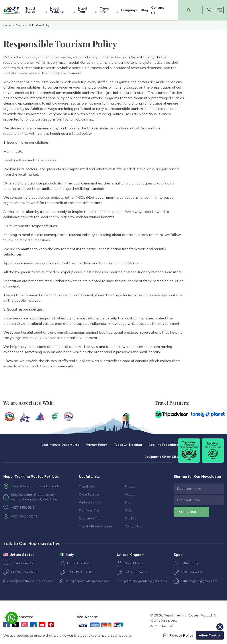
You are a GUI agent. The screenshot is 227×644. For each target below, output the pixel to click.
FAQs (129, 510)
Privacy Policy (96, 445)
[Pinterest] (51, 625)
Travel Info (87, 486)
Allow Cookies (210, 635)
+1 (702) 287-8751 (24, 572)
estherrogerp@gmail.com (199, 581)
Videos (130, 494)
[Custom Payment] (104, 626)
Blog (144, 10)
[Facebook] (7, 625)
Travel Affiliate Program (96, 526)
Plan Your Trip (89, 510)
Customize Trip (90, 518)
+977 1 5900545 (23, 507)
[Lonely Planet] (208, 414)
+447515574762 (136, 572)
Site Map (131, 518)
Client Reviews (89, 494)
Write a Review (90, 502)
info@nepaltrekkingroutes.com (33, 495)
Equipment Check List (161, 457)
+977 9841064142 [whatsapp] (24, 516)
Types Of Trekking (128, 445)
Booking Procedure (163, 445)
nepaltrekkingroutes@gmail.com (34, 499)
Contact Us (133, 526)
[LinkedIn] (33, 625)
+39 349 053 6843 (80, 572)
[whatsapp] (209, 10)
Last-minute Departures (60, 445)
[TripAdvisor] (171, 414)
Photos (130, 486)
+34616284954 (191, 572)
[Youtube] (42, 625)
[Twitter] (16, 625)
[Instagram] (24, 625)
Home (7, 25)
